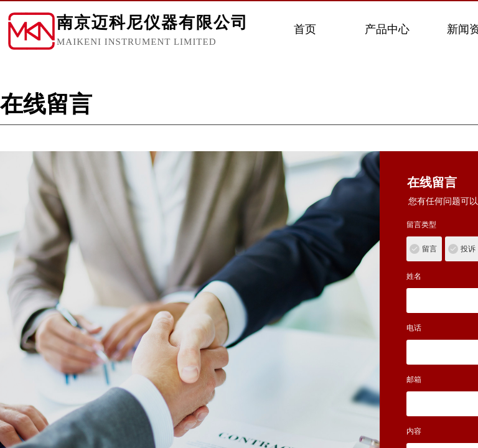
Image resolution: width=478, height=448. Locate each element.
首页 (305, 29)
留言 (429, 249)
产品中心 (387, 29)
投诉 (468, 249)
